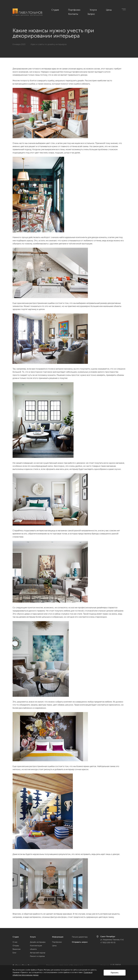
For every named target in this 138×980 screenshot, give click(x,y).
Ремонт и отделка (37, 956)
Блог (14, 953)
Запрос (122, 10)
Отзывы (16, 946)
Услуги (89, 10)
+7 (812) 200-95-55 (108, 943)
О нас (15, 942)
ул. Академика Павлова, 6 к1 (112, 940)
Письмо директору (80, 937)
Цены (99, 10)
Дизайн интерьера (38, 942)
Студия (63, 10)
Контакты (110, 10)
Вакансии (17, 949)
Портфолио (76, 10)
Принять (115, 973)
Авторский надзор (38, 953)
